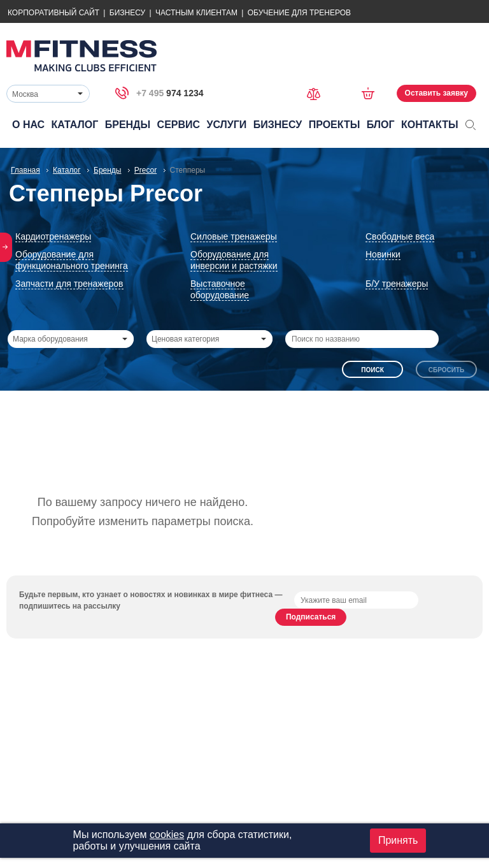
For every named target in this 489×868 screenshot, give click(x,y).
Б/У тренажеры (397, 284)
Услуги (226, 125)
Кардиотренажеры (53, 236)
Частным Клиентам (196, 13)
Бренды (128, 125)
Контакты (430, 125)
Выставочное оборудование (220, 289)
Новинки (383, 254)
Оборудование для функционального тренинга (72, 260)
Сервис (179, 125)
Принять (398, 840)
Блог (381, 125)
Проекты (335, 125)
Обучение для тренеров (299, 13)
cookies (167, 835)
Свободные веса (400, 236)
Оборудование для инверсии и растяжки (234, 260)
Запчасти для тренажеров (69, 284)
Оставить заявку (436, 93)
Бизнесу (127, 13)
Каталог (75, 125)
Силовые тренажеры (234, 236)
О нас (28, 125)
